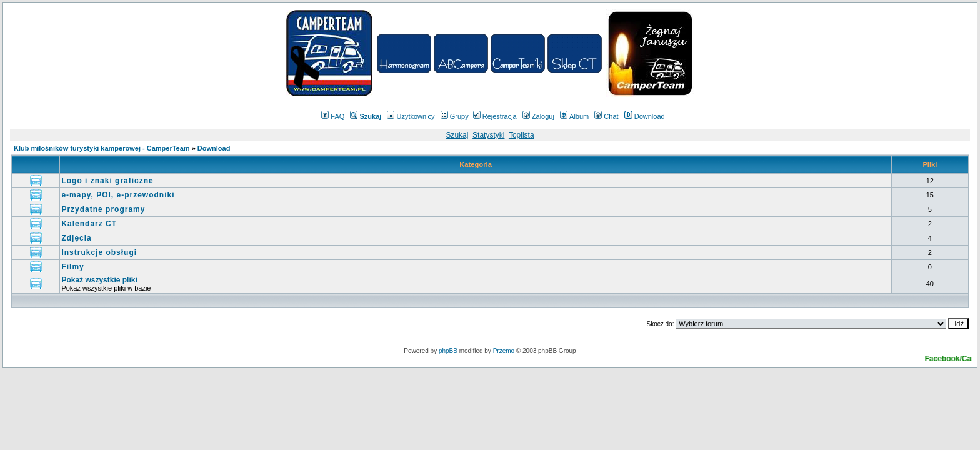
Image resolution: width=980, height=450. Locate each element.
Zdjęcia (76, 238)
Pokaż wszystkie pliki (99, 280)
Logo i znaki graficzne (107, 181)
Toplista (522, 135)
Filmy (72, 267)
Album (574, 116)
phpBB (448, 351)
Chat (606, 116)
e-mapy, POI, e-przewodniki (118, 195)
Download (645, 116)
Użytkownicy (411, 116)
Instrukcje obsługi (99, 252)
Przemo (504, 351)
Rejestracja (495, 116)
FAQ (333, 116)
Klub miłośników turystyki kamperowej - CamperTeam (102, 148)
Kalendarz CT (89, 224)
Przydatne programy (103, 209)
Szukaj (457, 135)
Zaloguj (538, 116)
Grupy (455, 116)
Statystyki (488, 135)
